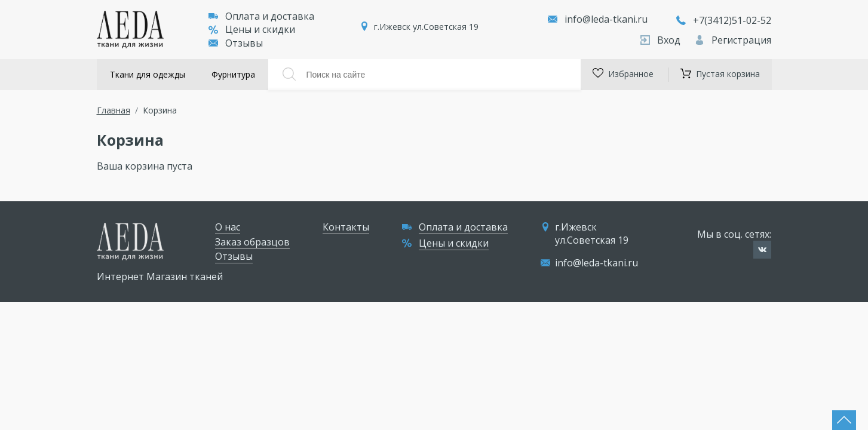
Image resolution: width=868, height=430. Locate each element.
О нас (228, 227)
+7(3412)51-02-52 (724, 20)
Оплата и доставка (261, 16)
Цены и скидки (252, 29)
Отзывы (236, 43)
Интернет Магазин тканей (160, 277)
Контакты (346, 227)
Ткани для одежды (148, 74)
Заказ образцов (252, 242)
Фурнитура (233, 74)
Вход (662, 40)
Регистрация (733, 40)
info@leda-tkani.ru (606, 19)
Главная (114, 110)
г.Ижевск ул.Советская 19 (426, 27)
